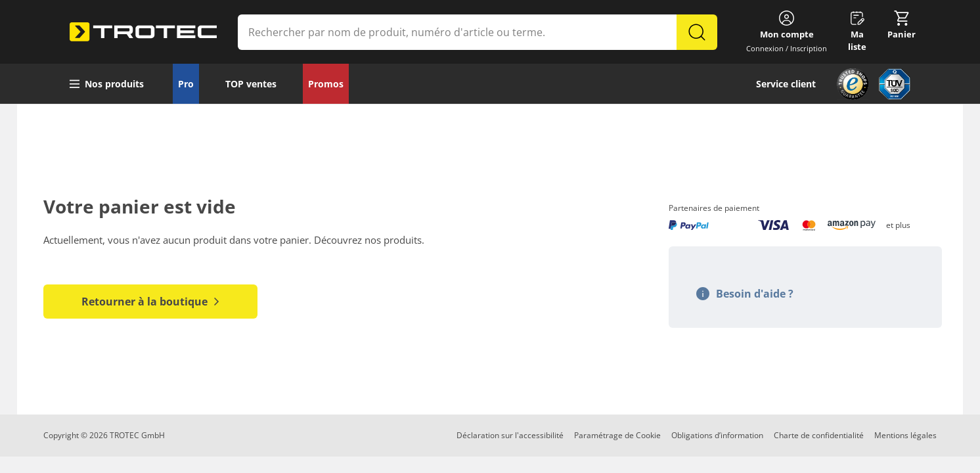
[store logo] (143, 32)
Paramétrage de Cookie (617, 435)
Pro (186, 84)
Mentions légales (905, 435)
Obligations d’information (717, 435)
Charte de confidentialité (819, 435)
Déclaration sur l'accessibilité (510, 435)
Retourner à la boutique (150, 302)
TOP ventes (251, 84)
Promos (326, 84)
